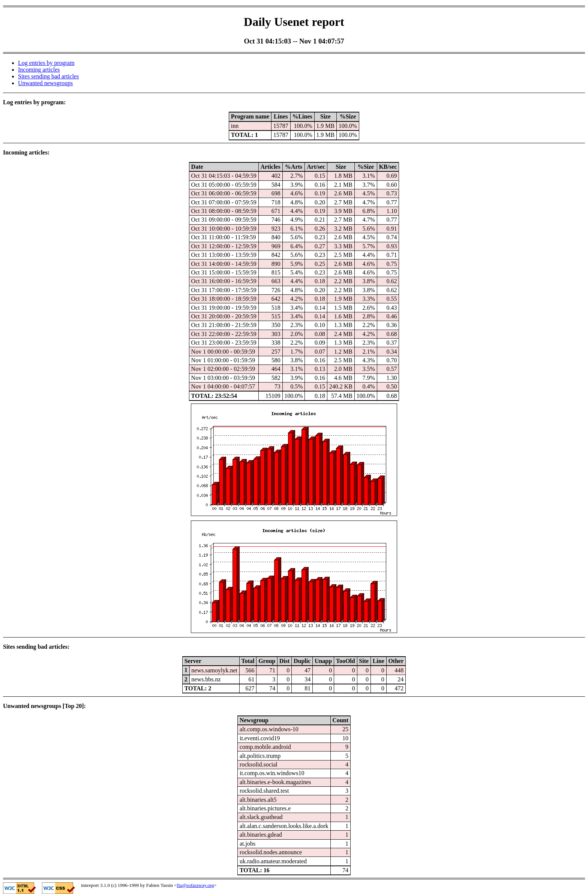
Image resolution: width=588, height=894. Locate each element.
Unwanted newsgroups (45, 83)
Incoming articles (39, 70)
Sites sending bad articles (48, 76)
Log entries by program (46, 63)
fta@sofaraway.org (196, 885)
